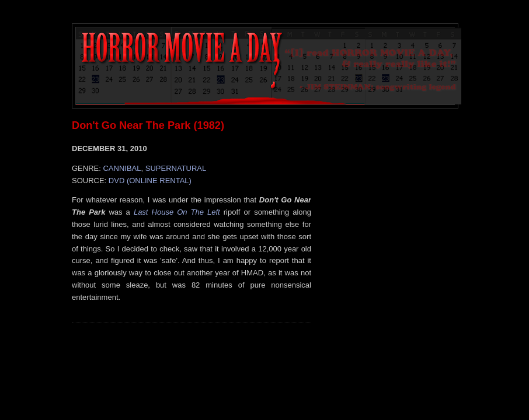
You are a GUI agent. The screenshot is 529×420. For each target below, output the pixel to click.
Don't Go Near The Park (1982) (148, 125)
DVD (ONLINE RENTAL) (150, 181)
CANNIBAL (122, 168)
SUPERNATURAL (176, 168)
